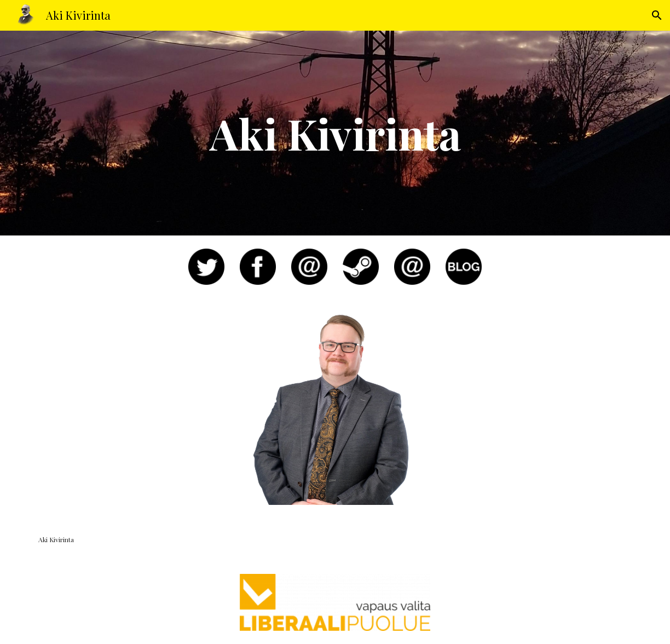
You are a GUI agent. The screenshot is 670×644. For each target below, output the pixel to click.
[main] (335, 133)
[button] (657, 15)
